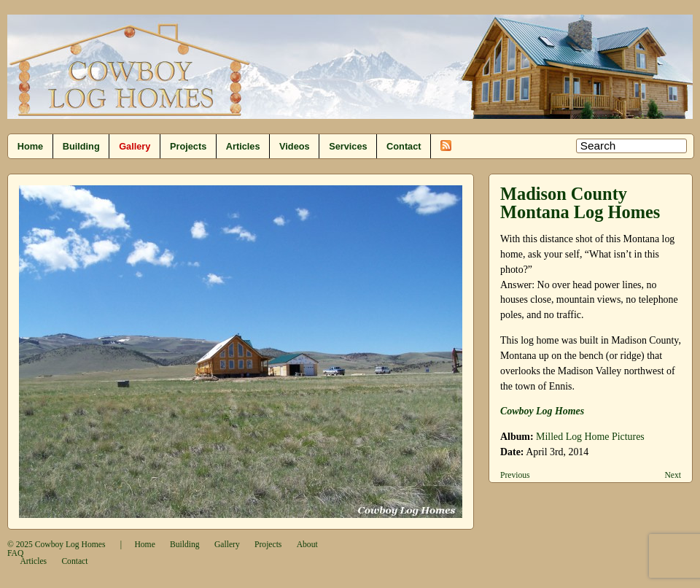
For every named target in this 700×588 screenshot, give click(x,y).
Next (673, 475)
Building (81, 146)
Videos (295, 146)
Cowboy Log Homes (70, 545)
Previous (515, 475)
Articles (243, 146)
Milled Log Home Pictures (590, 437)
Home (30, 146)
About (307, 545)
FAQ (15, 553)
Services (348, 146)
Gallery (135, 146)
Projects (188, 146)
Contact (404, 146)
